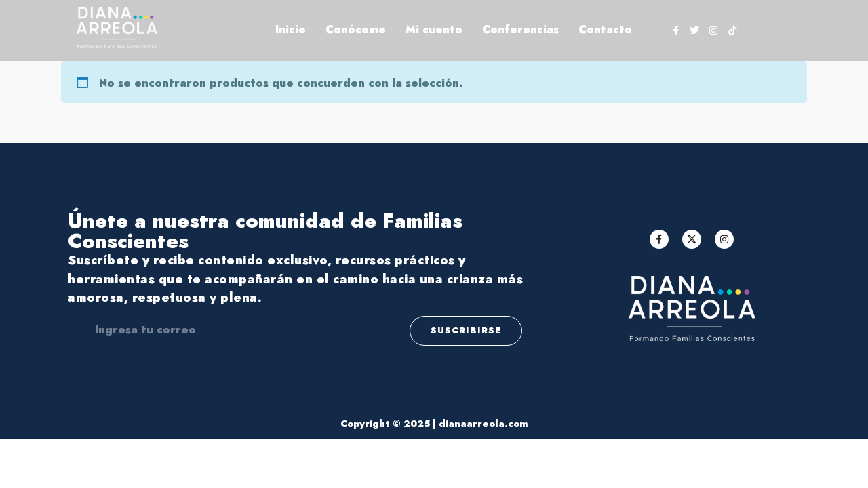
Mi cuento (434, 29)
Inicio (291, 29)
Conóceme (356, 29)
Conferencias (520, 29)
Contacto (605, 29)
